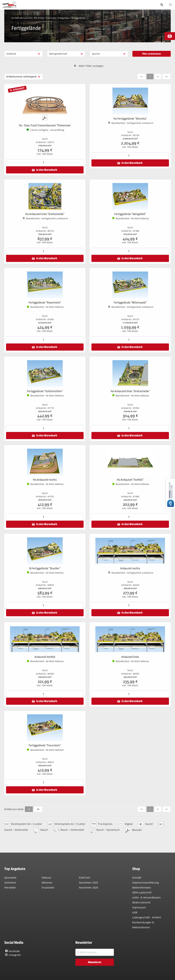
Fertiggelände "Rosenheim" (45, 303)
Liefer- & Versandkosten (146, 897)
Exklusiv (46, 878)
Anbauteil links (130, 657)
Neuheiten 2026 (88, 888)
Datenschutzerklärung (146, 883)
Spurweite (10, 878)
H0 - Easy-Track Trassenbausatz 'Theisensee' (45, 125)
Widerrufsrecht (141, 902)
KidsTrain (85, 878)
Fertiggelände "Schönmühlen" (45, 391)
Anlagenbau (64, 18)
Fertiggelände (78, 18)
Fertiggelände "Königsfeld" (130, 214)
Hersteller (10, 888)
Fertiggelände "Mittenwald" (130, 303)
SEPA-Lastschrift (142, 892)
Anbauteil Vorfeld (45, 657)
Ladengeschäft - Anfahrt (147, 917)
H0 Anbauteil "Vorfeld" (130, 480)
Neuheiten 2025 (88, 883)
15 (29, 809)
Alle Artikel (39, 18)
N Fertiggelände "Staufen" (45, 568)
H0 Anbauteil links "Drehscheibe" (45, 214)
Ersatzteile (48, 888)
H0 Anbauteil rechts (45, 480)
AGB (135, 912)
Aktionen (47, 883)
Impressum (139, 907)
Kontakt (137, 878)
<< (141, 76)
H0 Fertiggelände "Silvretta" (130, 119)
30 (38, 809)
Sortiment (51, 18)
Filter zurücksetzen (152, 54)
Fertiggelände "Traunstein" (45, 745)
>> (166, 76)
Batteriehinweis (142, 888)
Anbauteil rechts (130, 568)
